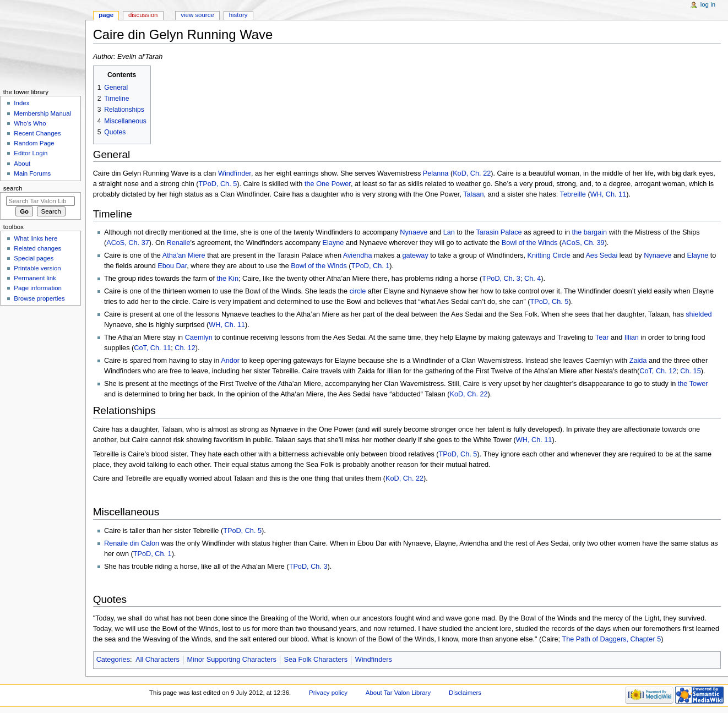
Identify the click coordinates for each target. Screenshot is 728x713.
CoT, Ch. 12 (658, 371)
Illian (632, 338)
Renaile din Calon (132, 543)
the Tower (693, 384)
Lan (449, 232)
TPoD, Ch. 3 (501, 279)
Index (21, 103)
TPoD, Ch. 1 (371, 266)
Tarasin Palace (499, 232)
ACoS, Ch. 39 (583, 243)
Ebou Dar (172, 266)
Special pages (34, 258)
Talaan (473, 194)
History (238, 15)
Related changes (37, 248)
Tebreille (573, 194)
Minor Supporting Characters (232, 660)
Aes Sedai (601, 255)
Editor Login (31, 153)
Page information (38, 288)
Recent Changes (37, 133)
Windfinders (374, 660)
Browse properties (39, 298)
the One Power (328, 184)
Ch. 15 (690, 371)
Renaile (178, 243)
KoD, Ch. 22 (472, 173)
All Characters (157, 660)
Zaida (638, 361)
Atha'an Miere (184, 255)
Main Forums (32, 173)
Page (106, 15)
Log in (708, 4)
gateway (415, 255)
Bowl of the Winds (530, 243)
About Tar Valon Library (398, 693)
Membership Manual (42, 113)
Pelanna (436, 173)
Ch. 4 (533, 279)
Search (13, 188)
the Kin (227, 279)
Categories (113, 660)
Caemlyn (199, 338)
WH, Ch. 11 (609, 194)
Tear (602, 338)
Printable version (37, 268)
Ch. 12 (185, 348)
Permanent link (35, 278)
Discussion (143, 15)
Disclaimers (465, 693)
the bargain (590, 232)
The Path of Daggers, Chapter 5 (611, 639)
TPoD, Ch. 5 (218, 184)
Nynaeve (414, 232)
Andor (230, 361)
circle (358, 291)
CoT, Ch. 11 (152, 348)
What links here (36, 238)
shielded (699, 314)
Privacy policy (328, 693)
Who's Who (30, 123)
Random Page (34, 143)
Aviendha (358, 255)
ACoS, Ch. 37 (128, 243)
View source (197, 15)
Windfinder (235, 173)
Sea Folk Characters (316, 660)
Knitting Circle (549, 255)
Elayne (333, 243)
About (22, 164)
